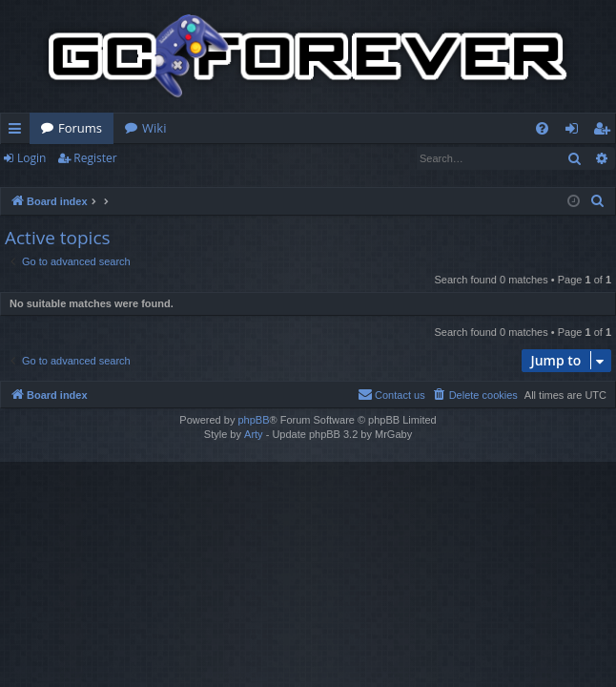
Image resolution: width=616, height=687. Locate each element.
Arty (254, 434)
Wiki (154, 128)
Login (31, 158)
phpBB (253, 420)
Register (95, 158)
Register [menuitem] (606, 132)
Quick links (19, 132)
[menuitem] (542, 128)
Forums (80, 128)
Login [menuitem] (575, 132)
